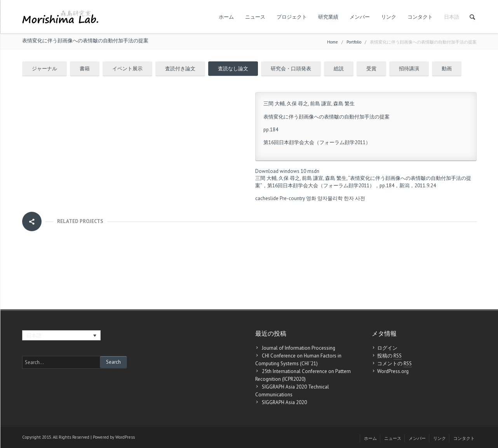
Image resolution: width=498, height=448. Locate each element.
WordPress (125, 437)
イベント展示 (127, 69)
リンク (389, 17)
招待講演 (409, 69)
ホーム (226, 17)
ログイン (387, 348)
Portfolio (354, 42)
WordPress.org (393, 371)
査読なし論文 (233, 69)
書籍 (85, 69)
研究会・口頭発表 (291, 69)
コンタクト (420, 17)
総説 (339, 69)
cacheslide (267, 198)
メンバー (360, 17)
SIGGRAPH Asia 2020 (284, 402)
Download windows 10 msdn (287, 171)
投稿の (389, 356)
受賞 (371, 69)
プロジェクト (292, 17)
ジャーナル (44, 69)
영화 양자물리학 (324, 198)
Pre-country (292, 198)
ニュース (255, 17)
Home (333, 42)
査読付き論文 (180, 69)
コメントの (394, 364)
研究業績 (328, 17)
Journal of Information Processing (299, 348)
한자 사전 (354, 198)
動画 (447, 69)
